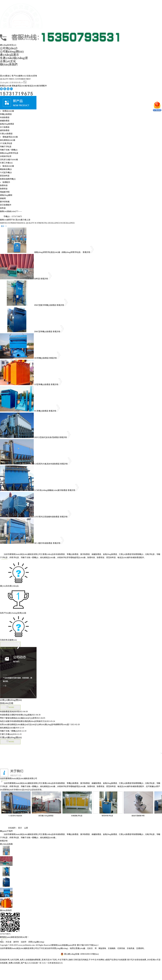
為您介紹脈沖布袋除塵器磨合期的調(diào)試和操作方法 (27, 721)
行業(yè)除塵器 (6, 134)
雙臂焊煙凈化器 (107, 816)
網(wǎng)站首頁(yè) (8, 45)
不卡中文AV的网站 (97, 960)
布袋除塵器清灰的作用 (14, 712)
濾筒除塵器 (5, 130)
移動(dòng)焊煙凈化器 (9, 153)
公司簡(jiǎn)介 (9, 48)
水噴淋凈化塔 (6, 156)
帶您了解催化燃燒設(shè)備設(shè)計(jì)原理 (23, 718)
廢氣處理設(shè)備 (19, 86)
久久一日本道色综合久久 (53, 963)
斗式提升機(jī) (6, 173)
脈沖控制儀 (5, 202)
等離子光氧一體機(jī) (9, 150)
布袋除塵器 (5, 117)
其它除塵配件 (6, 205)
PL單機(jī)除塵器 (41, 411)
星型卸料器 (5, 176)
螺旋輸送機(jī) (6, 169)
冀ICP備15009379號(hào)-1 (88, 945)
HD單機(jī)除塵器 (42, 358)
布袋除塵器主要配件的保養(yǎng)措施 (20, 715)
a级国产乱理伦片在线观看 (116, 960)
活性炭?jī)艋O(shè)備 (9, 160)
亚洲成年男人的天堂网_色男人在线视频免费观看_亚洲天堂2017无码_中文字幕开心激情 (36, 960)
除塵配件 (43, 86)
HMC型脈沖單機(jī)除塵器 (45, 305)
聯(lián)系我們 (9, 64)
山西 (26, 828)
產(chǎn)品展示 (9, 55)
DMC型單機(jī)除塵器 (43, 332)
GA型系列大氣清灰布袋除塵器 (47, 464)
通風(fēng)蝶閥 (6, 195)
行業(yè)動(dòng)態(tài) (11, 737)
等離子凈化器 (6, 147)
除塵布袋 (4, 185)
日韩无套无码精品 (81, 960)
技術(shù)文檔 (7, 703)
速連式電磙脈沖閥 (138, 816)
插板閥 (3, 198)
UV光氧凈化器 (6, 143)
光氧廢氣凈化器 (77, 816)
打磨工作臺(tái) (6, 163)
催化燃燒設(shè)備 (8, 140)
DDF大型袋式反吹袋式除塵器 (47, 437)
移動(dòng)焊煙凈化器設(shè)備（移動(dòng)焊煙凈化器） (58, 252)
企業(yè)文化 (8, 61)
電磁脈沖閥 (5, 192)
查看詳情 (88, 252)
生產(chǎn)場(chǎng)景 (14, 58)
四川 (20, 828)
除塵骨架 (4, 189)
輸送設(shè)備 (33, 86)
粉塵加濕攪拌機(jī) (8, 179)
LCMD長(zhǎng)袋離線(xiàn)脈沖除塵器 (51, 490)
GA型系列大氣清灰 (15, 816)
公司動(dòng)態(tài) (12, 52)
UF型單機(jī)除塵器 (42, 384)
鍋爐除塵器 (5, 121)
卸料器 (3, 208)
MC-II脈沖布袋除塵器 (43, 543)
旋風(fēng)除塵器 (7, 124)
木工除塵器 (5, 127)
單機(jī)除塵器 (6, 114)
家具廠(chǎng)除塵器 (46, 816)
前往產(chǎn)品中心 (10, 643)
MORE (10, 707)
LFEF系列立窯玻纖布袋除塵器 (47, 517)
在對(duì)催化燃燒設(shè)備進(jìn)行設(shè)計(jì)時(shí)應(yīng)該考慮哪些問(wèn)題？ (40, 725)
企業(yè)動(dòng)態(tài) (11, 700)
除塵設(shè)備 (6, 86)
